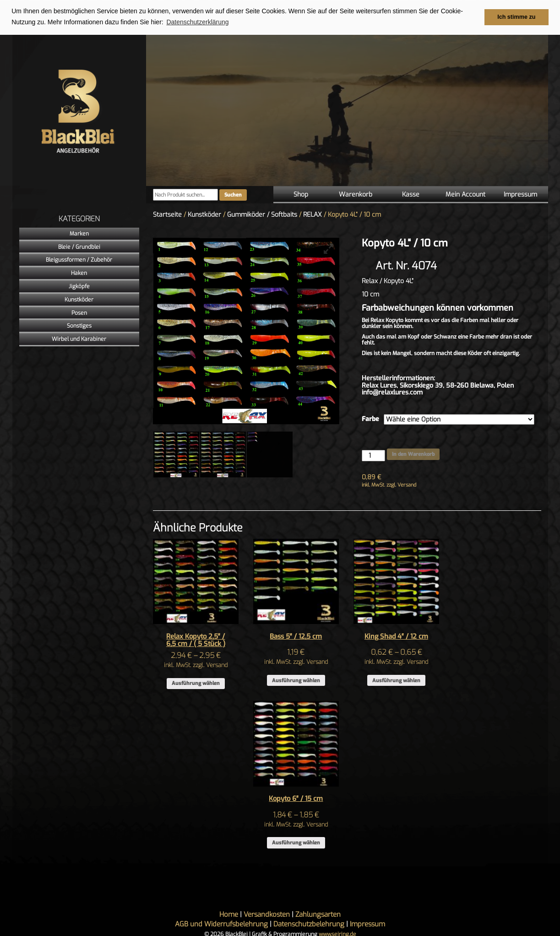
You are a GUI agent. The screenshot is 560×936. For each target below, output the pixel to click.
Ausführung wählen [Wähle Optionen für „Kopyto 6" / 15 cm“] (296, 842)
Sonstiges (79, 326)
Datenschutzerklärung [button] (197, 22)
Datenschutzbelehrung (309, 924)
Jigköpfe (79, 286)
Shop (301, 194)
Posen (79, 312)
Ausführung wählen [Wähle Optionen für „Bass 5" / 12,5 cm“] (296, 680)
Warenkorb (356, 194)
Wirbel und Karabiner (79, 339)
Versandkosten (267, 914)
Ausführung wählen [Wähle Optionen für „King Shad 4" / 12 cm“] (396, 680)
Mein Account (465, 194)
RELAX (313, 214)
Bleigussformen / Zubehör (79, 260)
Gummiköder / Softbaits (262, 214)
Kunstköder (79, 299)
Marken (79, 233)
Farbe (370, 419)
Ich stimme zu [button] (516, 17)
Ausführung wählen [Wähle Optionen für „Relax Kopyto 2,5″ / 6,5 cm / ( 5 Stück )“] (196, 683)
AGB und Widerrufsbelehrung (221, 924)
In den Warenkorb (413, 454)
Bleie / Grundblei (79, 246)
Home (229, 914)
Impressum (520, 194)
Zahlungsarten (318, 914)
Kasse (411, 194)
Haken (79, 273)
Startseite (167, 214)
